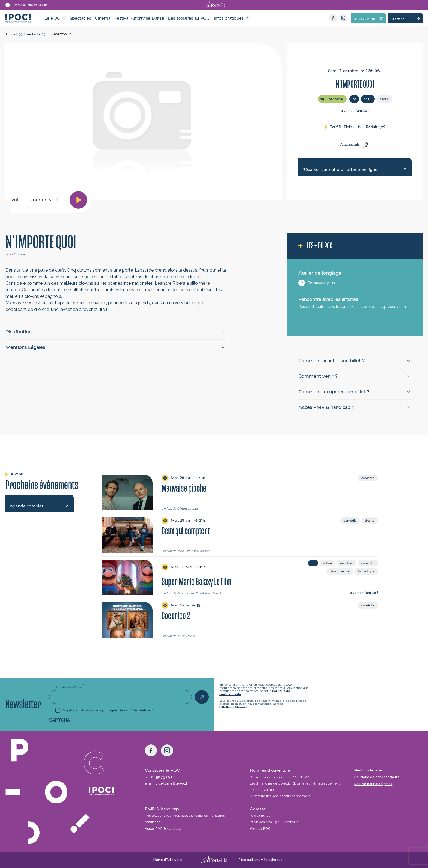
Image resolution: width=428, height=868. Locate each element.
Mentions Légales (25, 347)
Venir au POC (260, 829)
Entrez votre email (70, 686)
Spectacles (80, 18)
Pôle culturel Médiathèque (261, 860)
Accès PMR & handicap (163, 829)
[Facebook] (333, 18)
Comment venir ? (318, 376)
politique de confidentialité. (127, 710)
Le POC (52, 18)
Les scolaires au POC (189, 18)
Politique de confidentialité (377, 777)
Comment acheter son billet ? (332, 360)
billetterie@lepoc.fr (234, 707)
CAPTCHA (60, 720)
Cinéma (103, 18)
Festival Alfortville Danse (139, 18)
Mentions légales (368, 770)
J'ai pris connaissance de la (107, 710)
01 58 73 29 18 (163, 777)
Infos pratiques (229, 18)
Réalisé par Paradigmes (373, 784)
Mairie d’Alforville (168, 860)
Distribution (19, 331)
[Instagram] (343, 18)
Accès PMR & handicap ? (326, 407)
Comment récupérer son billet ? (334, 391)
